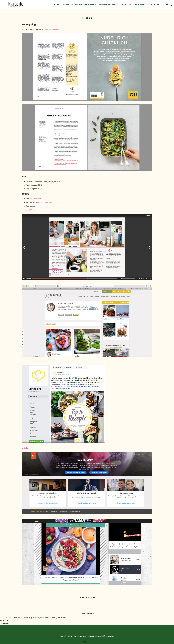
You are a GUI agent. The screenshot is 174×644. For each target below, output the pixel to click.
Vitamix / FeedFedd (45, 202)
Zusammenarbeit (108, 5)
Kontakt (156, 5)
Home (56, 5)
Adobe (26, 448)
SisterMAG (31, 210)
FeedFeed (37, 199)
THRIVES (62, 181)
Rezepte (125, 5)
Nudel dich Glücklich (52, 29)
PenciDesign (110, 636)
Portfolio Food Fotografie (78, 5)
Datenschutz (6, 624)
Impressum (140, 5)
